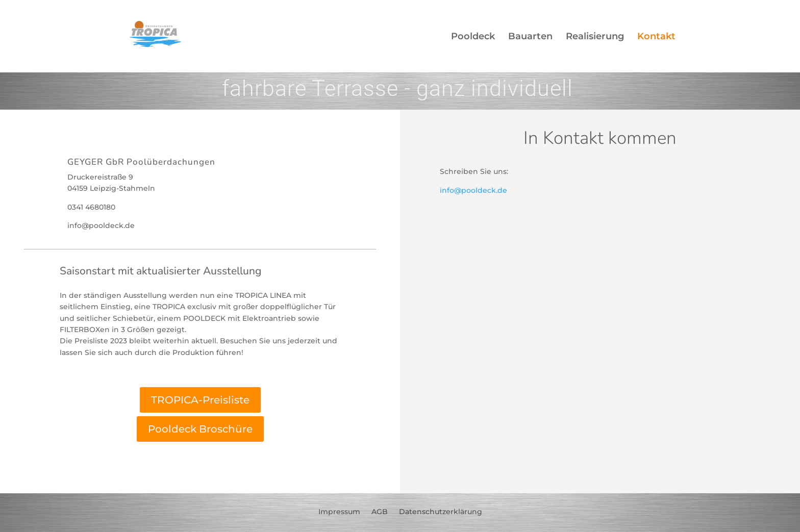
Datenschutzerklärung (441, 511)
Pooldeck (473, 37)
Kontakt (656, 37)
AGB (380, 511)
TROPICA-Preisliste (200, 400)
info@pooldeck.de (473, 190)
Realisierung (595, 37)
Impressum (339, 511)
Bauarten (530, 37)
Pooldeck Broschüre (200, 429)
